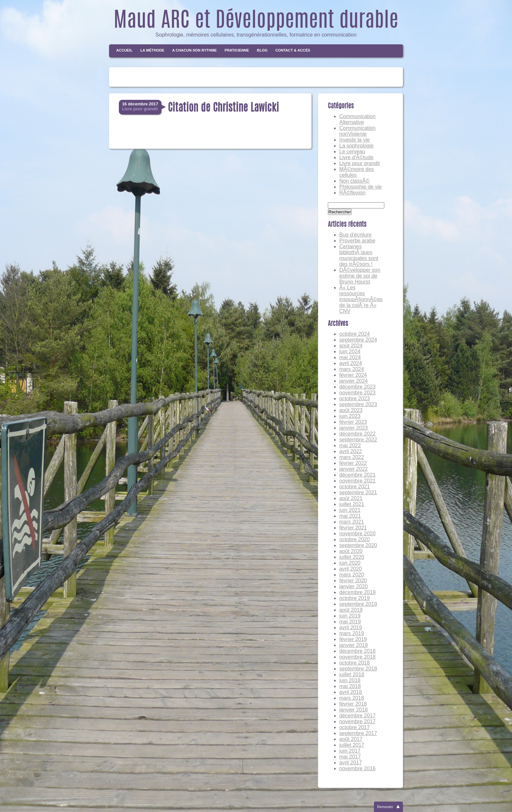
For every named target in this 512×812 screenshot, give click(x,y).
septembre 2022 (358, 440)
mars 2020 (352, 575)
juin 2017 (350, 751)
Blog (262, 50)
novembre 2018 (357, 657)
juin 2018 (350, 680)
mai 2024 (350, 357)
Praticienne (237, 50)
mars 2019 (352, 633)
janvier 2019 (353, 645)
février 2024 (353, 375)
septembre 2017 (358, 733)
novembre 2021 (357, 481)
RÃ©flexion (352, 193)
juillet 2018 (352, 674)
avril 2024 (351, 363)
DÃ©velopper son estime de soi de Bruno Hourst (360, 276)
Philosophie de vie (360, 187)
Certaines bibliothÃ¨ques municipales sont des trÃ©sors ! (359, 255)
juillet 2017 (352, 745)
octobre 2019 (354, 598)
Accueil (124, 50)
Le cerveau (352, 152)
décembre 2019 (357, 592)
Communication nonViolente (357, 131)
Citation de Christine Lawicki (223, 108)
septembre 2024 (358, 340)
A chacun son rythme (194, 50)
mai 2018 (350, 686)
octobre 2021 (354, 487)
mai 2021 (350, 516)
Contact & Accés (293, 50)
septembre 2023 (358, 404)
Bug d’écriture (355, 235)
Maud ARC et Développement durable (256, 22)
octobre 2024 (354, 334)
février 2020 (353, 581)
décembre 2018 (357, 651)
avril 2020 (351, 569)
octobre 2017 (354, 727)
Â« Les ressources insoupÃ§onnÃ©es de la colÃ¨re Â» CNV (361, 299)
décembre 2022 (357, 434)
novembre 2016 (357, 768)
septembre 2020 (358, 545)
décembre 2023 (357, 387)
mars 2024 (352, 369)
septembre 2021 (358, 492)
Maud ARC (205, 796)
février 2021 (353, 528)
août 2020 (351, 551)
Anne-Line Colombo (300, 796)
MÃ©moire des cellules (357, 172)
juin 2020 (350, 563)
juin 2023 (350, 416)
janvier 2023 (353, 428)
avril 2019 (351, 628)
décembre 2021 (357, 475)
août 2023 (351, 410)
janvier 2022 (353, 469)
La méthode (152, 50)
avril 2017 (351, 763)
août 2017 (351, 739)
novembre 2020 (357, 534)
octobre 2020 (354, 539)
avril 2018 (351, 692)
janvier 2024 (353, 381)
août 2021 (351, 498)
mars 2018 (352, 698)
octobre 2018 (354, 663)
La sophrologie (356, 146)
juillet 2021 (352, 504)
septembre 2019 (358, 604)
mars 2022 (352, 457)
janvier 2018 (353, 710)
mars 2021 (352, 522)
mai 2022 (350, 445)
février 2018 (353, 704)
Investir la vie (354, 140)
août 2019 (351, 610)
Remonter (385, 807)
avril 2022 (351, 451)
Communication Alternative (357, 119)
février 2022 (353, 463)
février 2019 (353, 639)
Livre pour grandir (360, 163)
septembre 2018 (358, 669)
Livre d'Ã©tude (356, 157)
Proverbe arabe (357, 241)
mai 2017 (350, 757)
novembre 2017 (357, 721)
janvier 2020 (353, 586)
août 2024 (351, 346)
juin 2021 (350, 510)
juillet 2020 (352, 557)
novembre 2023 (357, 393)
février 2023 (353, 422)
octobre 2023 (354, 398)
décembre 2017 (357, 716)
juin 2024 (350, 352)
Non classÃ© (354, 181)
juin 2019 (350, 616)
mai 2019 (350, 622)
